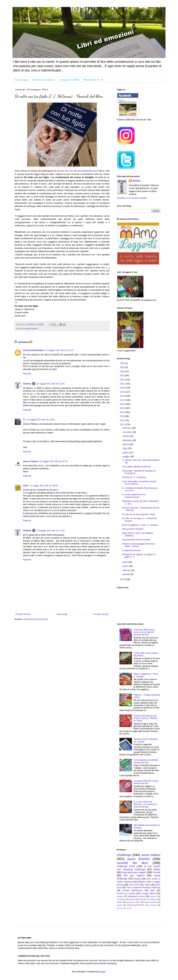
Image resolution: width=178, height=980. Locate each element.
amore (120, 896)
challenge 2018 (126, 866)
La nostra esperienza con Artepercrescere (134, 496)
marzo (126, 566)
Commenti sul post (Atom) (36, 619)
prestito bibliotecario (133, 890)
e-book (156, 872)
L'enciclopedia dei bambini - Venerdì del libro (147, 761)
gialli (152, 890)
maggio (126, 457)
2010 (123, 579)
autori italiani (151, 855)
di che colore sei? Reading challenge (139, 868)
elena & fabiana (31, 461)
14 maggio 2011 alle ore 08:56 (44, 486)
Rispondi (27, 374)
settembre (128, 440)
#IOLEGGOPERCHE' (136, 905)
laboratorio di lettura (148, 899)
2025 (123, 367)
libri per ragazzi (134, 875)
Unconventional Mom (33, 350)
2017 (123, 400)
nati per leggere (123, 908)
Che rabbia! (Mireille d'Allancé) (136, 467)
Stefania (27, 384)
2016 (123, 404)
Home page (21, 80)
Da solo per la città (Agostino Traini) (139, 514)
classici (153, 896)
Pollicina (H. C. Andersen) (134, 477)
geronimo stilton (133, 902)
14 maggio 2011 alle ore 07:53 (53, 461)
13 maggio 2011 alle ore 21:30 (59, 350)
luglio (125, 448)
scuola (120, 905)
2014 (123, 412)
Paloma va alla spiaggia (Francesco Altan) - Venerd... (139, 545)
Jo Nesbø (121, 899)
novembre (128, 432)
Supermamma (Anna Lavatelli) (136, 540)
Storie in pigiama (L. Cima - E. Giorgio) (140, 525)
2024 (123, 372)
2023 (123, 376)
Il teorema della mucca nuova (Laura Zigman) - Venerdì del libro (145, 632)
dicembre (127, 428)
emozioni (153, 905)
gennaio (127, 574)
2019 (123, 392)
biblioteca (142, 882)
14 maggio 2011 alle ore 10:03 (50, 531)
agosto (126, 444)
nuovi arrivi (134, 885)
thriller (157, 869)
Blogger (102, 972)
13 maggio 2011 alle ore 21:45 (50, 384)
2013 (123, 416)
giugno (126, 453)
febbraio (127, 570)
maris (26, 486)
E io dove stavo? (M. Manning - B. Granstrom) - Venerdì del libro (146, 804)
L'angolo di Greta (69, 80)
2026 (123, 363)
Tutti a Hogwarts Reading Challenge (143, 888)
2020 (123, 388)
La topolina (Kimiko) (131, 550)
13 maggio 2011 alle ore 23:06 (40, 420)
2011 (123, 425)
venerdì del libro (31, 329)
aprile (125, 562)
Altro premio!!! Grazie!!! (133, 529)
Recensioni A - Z (93, 80)
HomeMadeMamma (87, 171)
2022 (123, 380)
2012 (123, 420)
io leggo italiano (148, 893)
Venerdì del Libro (65, 171)
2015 (123, 408)
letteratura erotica (136, 896)
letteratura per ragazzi (134, 872)
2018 (123, 396)
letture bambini (151, 902)
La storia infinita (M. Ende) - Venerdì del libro (146, 782)
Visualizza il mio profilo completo (132, 198)
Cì (24, 420)
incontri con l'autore (126, 893)
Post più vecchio (101, 614)
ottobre (126, 436)
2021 (123, 384)
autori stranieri (139, 859)
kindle (119, 902)
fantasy (137, 879)
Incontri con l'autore (43, 80)
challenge (124, 855)
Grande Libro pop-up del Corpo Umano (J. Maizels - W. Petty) (146, 718)
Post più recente (23, 614)
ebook (132, 899)
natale (147, 885)
